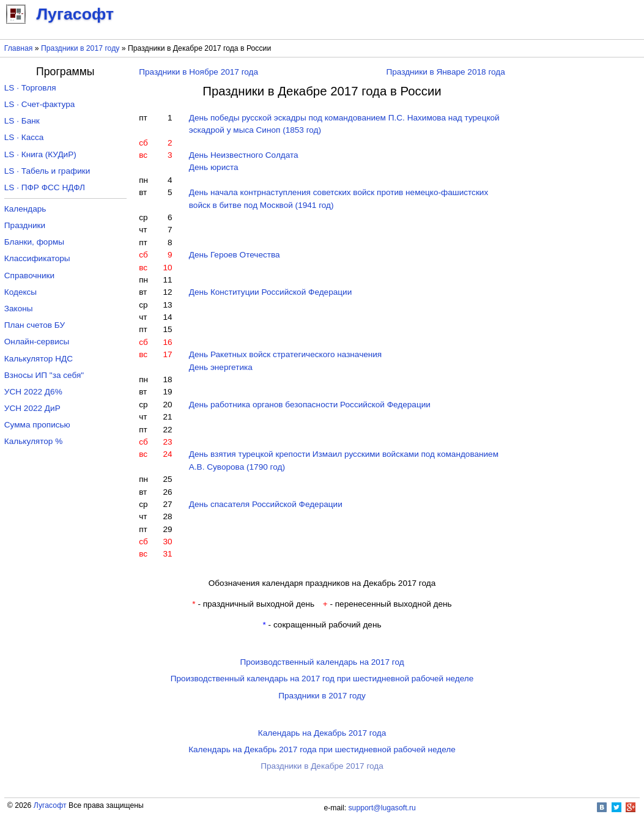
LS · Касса (24, 137)
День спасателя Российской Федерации (266, 504)
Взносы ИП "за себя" (44, 375)
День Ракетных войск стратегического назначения (285, 354)
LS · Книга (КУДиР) (40, 154)
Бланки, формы (34, 242)
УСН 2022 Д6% (33, 392)
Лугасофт (50, 805)
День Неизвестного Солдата (244, 155)
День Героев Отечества (235, 255)
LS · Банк (22, 121)
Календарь (25, 209)
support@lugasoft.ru (382, 808)
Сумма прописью (37, 425)
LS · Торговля (30, 88)
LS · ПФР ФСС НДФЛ (45, 187)
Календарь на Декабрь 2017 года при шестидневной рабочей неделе (322, 749)
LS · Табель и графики (47, 171)
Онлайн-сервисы (37, 342)
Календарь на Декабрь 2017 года (322, 733)
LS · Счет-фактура (40, 104)
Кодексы (20, 292)
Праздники (25, 225)
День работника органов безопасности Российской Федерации (310, 405)
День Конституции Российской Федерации (270, 292)
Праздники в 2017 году (80, 48)
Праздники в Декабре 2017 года (322, 766)
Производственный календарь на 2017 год (322, 662)
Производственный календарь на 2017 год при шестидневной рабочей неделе (322, 679)
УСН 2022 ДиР (32, 408)
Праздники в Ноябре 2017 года (198, 72)
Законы (19, 309)
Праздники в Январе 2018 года (446, 72)
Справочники (29, 276)
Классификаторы (37, 258)
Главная (19, 48)
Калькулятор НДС (39, 359)
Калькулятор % (33, 441)
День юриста (214, 167)
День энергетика (221, 367)
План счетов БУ (35, 325)
